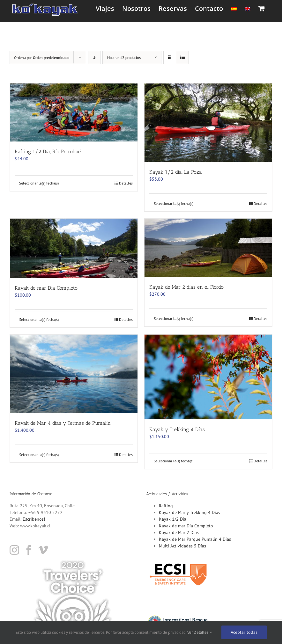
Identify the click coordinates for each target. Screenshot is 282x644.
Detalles (126, 183)
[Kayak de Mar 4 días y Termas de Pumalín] (74, 374)
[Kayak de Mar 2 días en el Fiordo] (208, 248)
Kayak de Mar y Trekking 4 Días (189, 512)
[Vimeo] (43, 550)
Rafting (166, 506)
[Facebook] (29, 550)
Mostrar (124, 58)
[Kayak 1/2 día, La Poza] (208, 123)
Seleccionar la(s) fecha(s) (39, 183)
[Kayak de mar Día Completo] (74, 248)
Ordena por (42, 58)
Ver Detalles (200, 632)
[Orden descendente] (94, 58)
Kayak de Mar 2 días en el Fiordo (186, 287)
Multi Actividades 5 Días (182, 546)
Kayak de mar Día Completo (46, 288)
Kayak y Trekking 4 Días (177, 429)
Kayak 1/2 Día (173, 519)
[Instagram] (14, 550)
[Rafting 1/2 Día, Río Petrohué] (74, 112)
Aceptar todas (244, 632)
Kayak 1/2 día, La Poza (176, 172)
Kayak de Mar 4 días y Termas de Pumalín (63, 423)
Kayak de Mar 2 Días (179, 532)
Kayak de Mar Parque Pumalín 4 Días (195, 539)
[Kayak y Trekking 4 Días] (208, 377)
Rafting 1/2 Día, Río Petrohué (48, 152)
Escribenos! (34, 519)
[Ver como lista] (182, 58)
